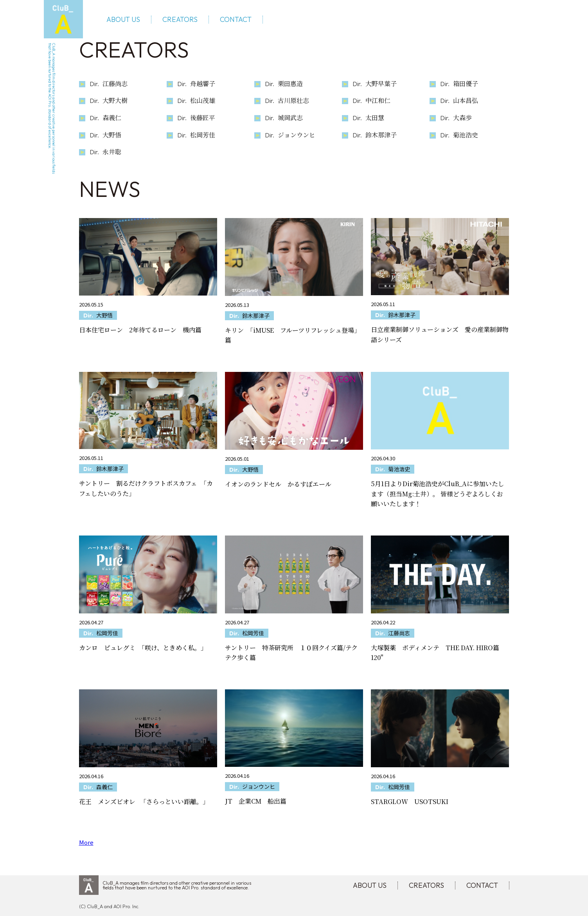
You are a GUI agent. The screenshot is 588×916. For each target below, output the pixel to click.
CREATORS (180, 20)
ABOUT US (123, 20)
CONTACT (236, 20)
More (86, 842)
